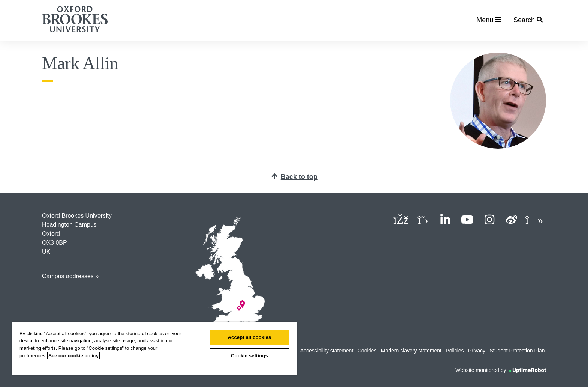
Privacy (477, 351)
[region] (154, 349)
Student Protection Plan (517, 351)
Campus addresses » (70, 276)
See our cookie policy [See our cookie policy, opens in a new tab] (73, 356)
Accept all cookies (250, 337)
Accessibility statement (327, 351)
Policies (454, 351)
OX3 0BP (55, 243)
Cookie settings (250, 356)
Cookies (367, 351)
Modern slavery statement (411, 351)
